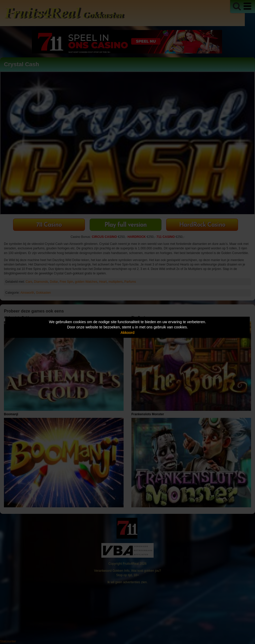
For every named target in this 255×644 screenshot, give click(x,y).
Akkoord (128, 333)
